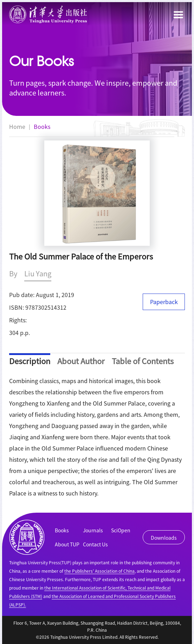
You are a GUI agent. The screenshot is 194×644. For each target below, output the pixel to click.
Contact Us (95, 544)
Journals (93, 530)
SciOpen (121, 530)
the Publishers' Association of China (99, 571)
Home (17, 126)
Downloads (164, 538)
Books (42, 126)
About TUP (67, 544)
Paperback (164, 302)
